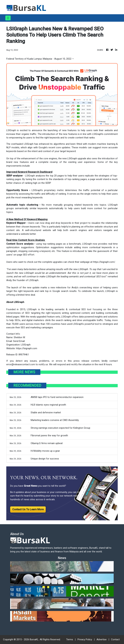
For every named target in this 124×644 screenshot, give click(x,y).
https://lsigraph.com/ (104, 262)
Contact (115, 639)
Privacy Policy (85, 639)
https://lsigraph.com (27, 348)
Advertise (102, 639)
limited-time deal (26, 295)
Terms (70, 639)
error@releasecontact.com (21, 364)
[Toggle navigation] (8, 18)
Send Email (19, 341)
